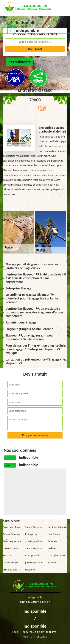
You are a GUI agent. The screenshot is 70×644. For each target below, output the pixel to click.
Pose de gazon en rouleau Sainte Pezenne (13, 548)
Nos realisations (20, 62)
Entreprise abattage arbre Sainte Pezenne (34, 541)
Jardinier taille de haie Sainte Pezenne (57, 534)
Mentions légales (35, 637)
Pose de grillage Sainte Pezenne (12, 531)
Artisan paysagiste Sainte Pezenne (57, 555)
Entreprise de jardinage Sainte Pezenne (34, 562)
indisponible (35, 611)
